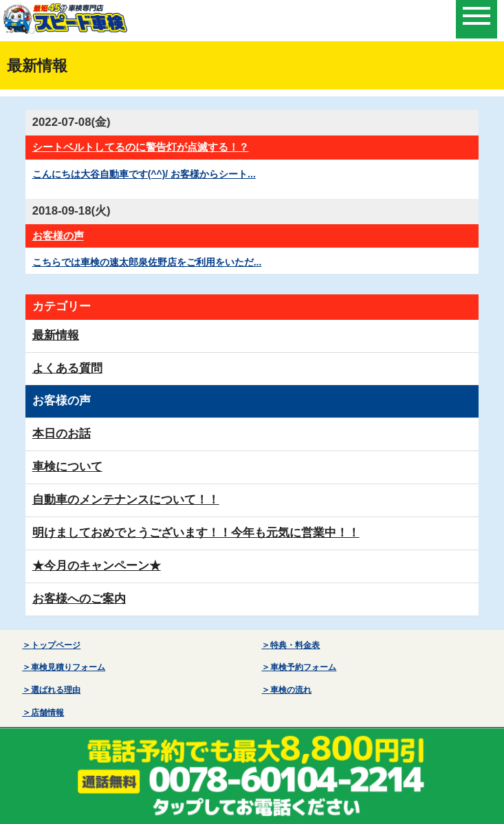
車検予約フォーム (303, 667)
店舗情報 (47, 713)
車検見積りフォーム (68, 667)
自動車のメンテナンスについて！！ (126, 500)
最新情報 (56, 335)
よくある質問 (67, 368)
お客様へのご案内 (79, 599)
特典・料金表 (295, 645)
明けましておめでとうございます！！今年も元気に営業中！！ (196, 533)
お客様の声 (58, 236)
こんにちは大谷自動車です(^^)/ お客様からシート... (144, 174)
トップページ (56, 645)
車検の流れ (291, 690)
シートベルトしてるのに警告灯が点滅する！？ (141, 147)
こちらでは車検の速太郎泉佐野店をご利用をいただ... (147, 262)
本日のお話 (62, 434)
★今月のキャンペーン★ (97, 566)
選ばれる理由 (56, 690)
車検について (67, 467)
